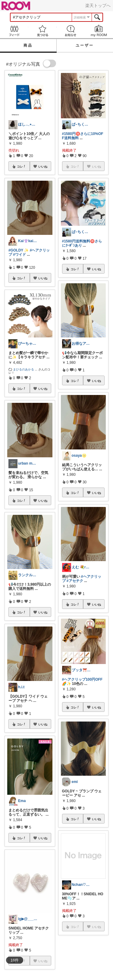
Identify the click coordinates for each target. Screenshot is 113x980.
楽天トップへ (98, 5)
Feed (14, 31)
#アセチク (75, 581)
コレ (21, 166)
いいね (43, 166)
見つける (42, 31)
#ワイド (19, 255)
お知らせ (71, 31)
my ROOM (99, 31)
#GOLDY (16, 250)
